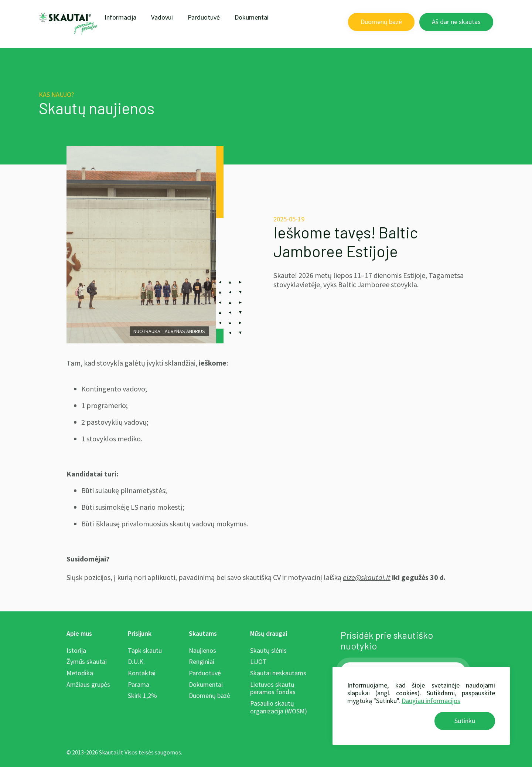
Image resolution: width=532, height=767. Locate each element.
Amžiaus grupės (88, 684)
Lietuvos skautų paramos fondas (273, 688)
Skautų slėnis (268, 650)
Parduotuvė (204, 17)
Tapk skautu (145, 650)
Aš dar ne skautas (456, 22)
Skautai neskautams (278, 673)
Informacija (120, 17)
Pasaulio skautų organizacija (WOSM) (279, 707)
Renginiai (202, 661)
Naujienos (202, 650)
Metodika (80, 673)
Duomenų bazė (381, 22)
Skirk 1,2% (142, 695)
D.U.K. (136, 661)
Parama (139, 684)
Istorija (76, 650)
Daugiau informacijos (431, 701)
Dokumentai (252, 17)
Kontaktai (142, 673)
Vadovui (162, 17)
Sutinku (465, 721)
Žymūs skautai (87, 661)
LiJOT (258, 661)
